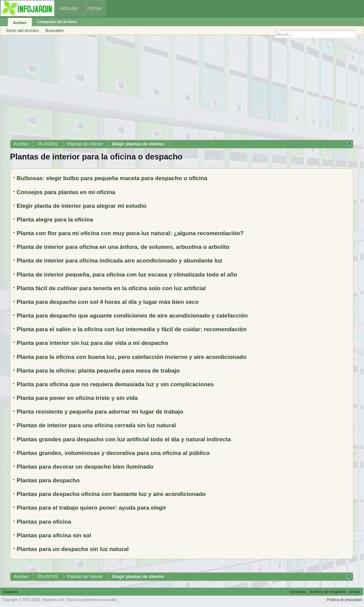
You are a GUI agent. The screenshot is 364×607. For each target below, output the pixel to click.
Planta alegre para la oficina (55, 219)
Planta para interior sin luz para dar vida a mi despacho (92, 343)
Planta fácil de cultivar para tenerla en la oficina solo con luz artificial (111, 288)
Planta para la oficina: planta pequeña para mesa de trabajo (98, 371)
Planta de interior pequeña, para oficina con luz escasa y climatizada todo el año (127, 274)
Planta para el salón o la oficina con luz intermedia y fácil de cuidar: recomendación (131, 329)
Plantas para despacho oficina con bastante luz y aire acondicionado (111, 494)
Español (10, 592)
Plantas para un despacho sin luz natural (73, 549)
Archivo (20, 23)
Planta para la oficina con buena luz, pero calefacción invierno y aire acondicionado (131, 357)
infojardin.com (53, 600)
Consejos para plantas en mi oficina (66, 192)
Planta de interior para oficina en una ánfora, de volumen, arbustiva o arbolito (123, 247)
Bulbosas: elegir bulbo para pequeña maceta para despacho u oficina (112, 178)
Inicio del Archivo (23, 31)
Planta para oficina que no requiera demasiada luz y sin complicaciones (115, 384)
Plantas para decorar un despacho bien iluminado (85, 467)
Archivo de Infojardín (328, 592)
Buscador (55, 31)
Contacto (298, 592)
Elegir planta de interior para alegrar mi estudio (81, 206)
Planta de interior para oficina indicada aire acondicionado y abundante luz (119, 260)
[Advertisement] (182, 90)
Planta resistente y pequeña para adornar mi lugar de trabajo (100, 412)
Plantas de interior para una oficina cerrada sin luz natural (96, 425)
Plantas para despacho (48, 480)
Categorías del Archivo (57, 22)
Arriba (355, 592)
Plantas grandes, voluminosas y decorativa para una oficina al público (113, 453)
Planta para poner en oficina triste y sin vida (77, 398)
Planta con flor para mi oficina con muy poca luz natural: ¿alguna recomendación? (130, 233)
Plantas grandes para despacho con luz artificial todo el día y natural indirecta (124, 439)
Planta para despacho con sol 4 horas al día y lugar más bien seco (108, 302)
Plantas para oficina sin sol (54, 535)
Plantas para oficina (44, 522)
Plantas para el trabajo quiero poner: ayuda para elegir (91, 508)
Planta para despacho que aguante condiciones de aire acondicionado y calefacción (132, 316)
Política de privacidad (344, 600)
